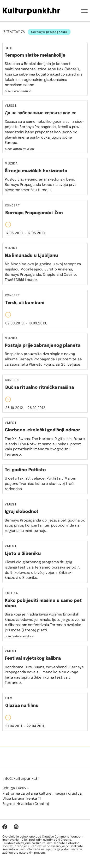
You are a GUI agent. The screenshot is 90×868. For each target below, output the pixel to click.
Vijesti (11, 106)
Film (9, 699)
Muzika (11, 164)
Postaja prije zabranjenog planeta (43, 346)
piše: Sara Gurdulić (18, 91)
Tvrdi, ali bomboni (25, 303)
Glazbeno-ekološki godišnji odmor (43, 430)
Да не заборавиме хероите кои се (41, 113)
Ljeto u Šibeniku (23, 554)
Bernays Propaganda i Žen (34, 213)
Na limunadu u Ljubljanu (31, 256)
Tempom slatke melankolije (35, 55)
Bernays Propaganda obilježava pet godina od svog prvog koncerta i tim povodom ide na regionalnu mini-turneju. (45, 526)
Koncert (13, 206)
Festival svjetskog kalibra (33, 658)
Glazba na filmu (22, 706)
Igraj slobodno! (21, 512)
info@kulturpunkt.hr (21, 779)
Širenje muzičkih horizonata (36, 171)
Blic (9, 48)
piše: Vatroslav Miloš (19, 637)
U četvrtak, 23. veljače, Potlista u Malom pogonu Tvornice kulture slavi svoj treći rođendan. (40, 484)
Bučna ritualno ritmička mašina (40, 387)
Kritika (12, 593)
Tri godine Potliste (25, 470)
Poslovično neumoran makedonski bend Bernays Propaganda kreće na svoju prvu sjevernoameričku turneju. (41, 185)
